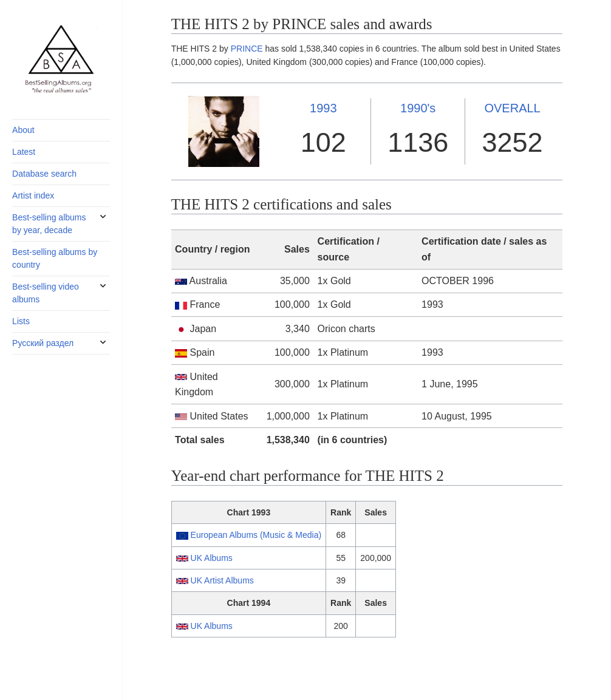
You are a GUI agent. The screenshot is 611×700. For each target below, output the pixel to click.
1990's (418, 108)
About (23, 130)
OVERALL (512, 108)
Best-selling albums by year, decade (49, 224)
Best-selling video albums (46, 293)
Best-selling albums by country (55, 258)
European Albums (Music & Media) (256, 535)
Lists (21, 321)
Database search (44, 174)
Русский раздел (43, 343)
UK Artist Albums (222, 580)
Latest (24, 152)
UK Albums (212, 558)
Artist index (33, 195)
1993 (323, 108)
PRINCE (247, 49)
